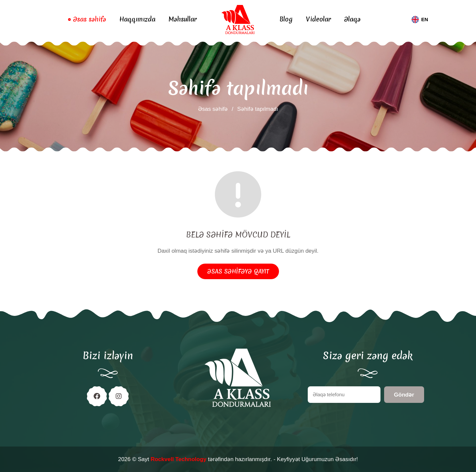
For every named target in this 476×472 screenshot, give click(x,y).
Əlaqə (352, 19)
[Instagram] (119, 396)
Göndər (404, 395)
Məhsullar (183, 19)
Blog (286, 19)
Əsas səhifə (90, 19)
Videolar (318, 19)
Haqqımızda (137, 19)
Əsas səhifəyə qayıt (238, 271)
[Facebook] (97, 396)
